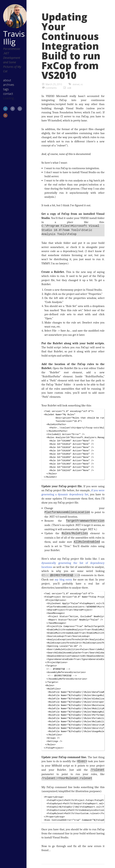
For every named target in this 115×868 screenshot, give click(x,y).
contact (8, 94)
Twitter (5, 109)
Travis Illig (14, 38)
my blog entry (63, 579)
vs (82, 84)
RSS (5, 115)
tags (6, 89)
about (7, 80)
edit (69, 88)
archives (9, 85)
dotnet (76, 84)
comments (51, 88)
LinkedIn (20, 109)
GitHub (13, 109)
